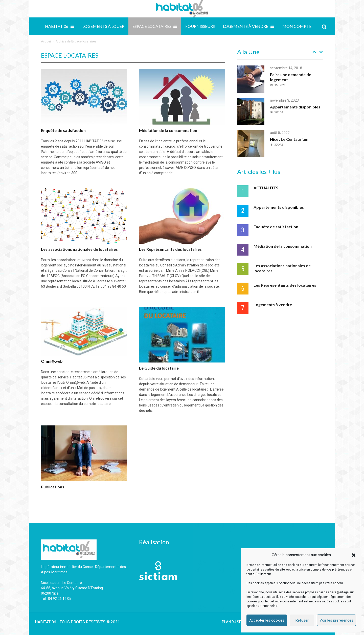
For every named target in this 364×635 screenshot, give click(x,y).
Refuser (302, 620)
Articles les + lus (259, 172)
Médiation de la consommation (168, 130)
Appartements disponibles (295, 107)
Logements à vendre (246, 26)
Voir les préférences (336, 620)
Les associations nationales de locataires (79, 249)
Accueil (46, 41)
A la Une (248, 52)
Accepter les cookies (267, 620)
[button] (354, 555)
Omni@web (52, 361)
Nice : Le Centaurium (289, 139)
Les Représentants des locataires (170, 249)
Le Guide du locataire (159, 368)
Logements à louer (103, 26)
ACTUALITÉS (266, 188)
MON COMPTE (297, 26)
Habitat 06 (57, 26)
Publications (53, 487)
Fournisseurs (200, 26)
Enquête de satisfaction (63, 130)
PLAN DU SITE (233, 622)
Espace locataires (152, 26)
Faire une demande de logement (291, 77)
